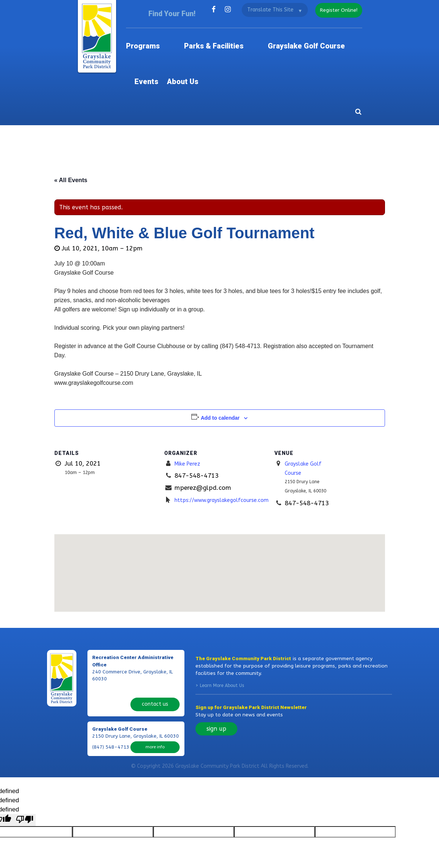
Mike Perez (190, 409)
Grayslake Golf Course (268, 33)
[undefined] (25, 755)
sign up (216, 675)
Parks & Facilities (203, 33)
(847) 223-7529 (111, 636)
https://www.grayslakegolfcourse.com (233, 446)
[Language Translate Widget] (270, 10)
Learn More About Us (222, 632)
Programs (155, 33)
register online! (336, 9)
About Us (349, 33)
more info (155, 675)
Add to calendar (220, 364)
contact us (155, 636)
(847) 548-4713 (111, 676)
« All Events (71, 126)
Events (318, 33)
